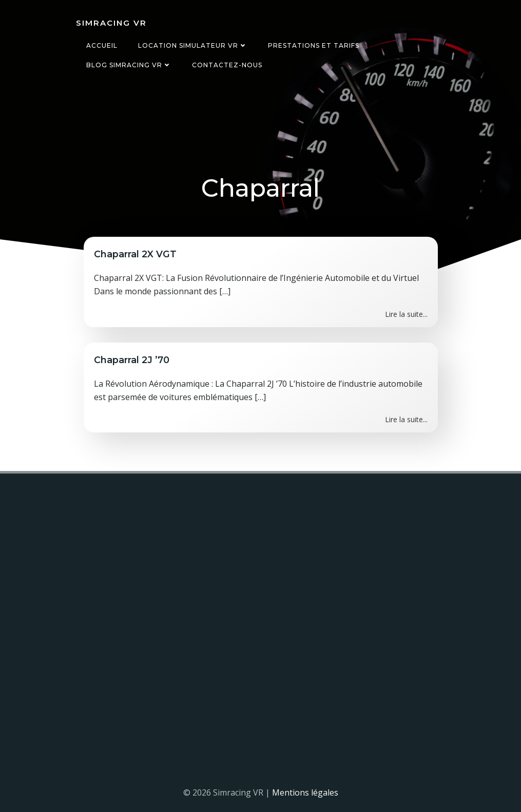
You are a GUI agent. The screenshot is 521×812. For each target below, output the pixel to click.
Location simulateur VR (193, 45)
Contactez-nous (227, 65)
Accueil (102, 45)
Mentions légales (305, 792)
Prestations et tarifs (314, 45)
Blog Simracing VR (129, 65)
